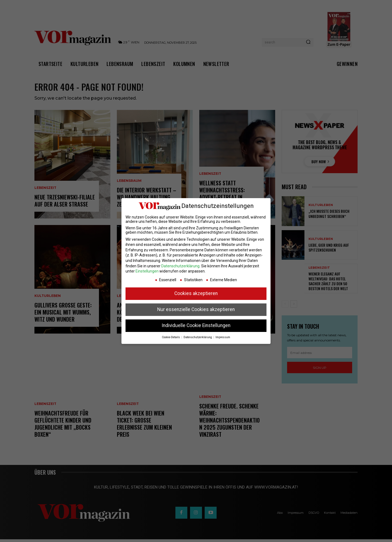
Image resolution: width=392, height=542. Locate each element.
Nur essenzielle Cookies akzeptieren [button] (196, 309)
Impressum (223, 337)
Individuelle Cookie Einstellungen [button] (196, 325)
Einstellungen (147, 271)
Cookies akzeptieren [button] (196, 293)
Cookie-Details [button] (171, 337)
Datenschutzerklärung (180, 266)
